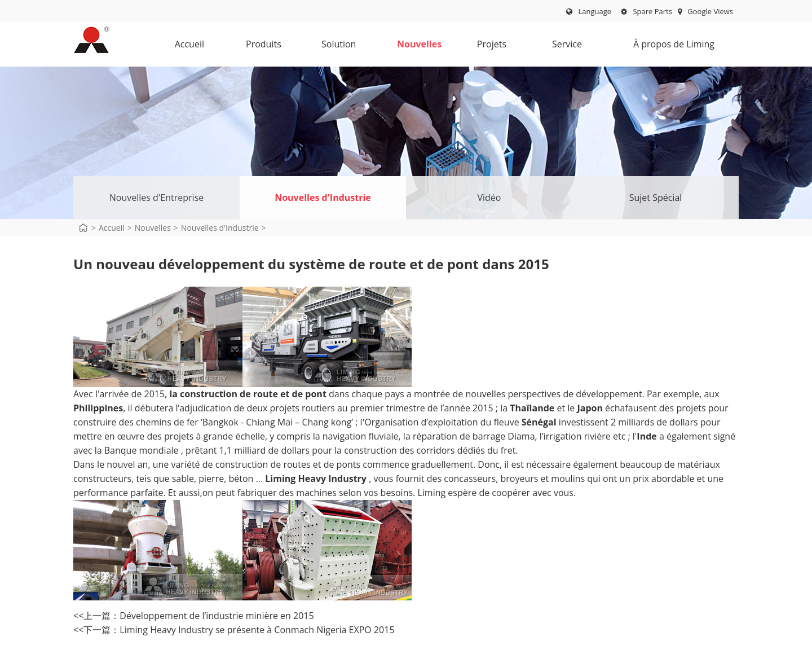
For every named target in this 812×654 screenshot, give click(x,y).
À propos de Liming (669, 47)
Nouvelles (419, 47)
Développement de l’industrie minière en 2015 (217, 616)
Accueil (189, 44)
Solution (339, 47)
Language (595, 11)
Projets (489, 47)
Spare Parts (646, 11)
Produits (264, 47)
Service (565, 47)
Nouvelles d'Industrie (323, 197)
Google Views (705, 11)
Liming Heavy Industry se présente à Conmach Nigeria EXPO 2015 (257, 630)
